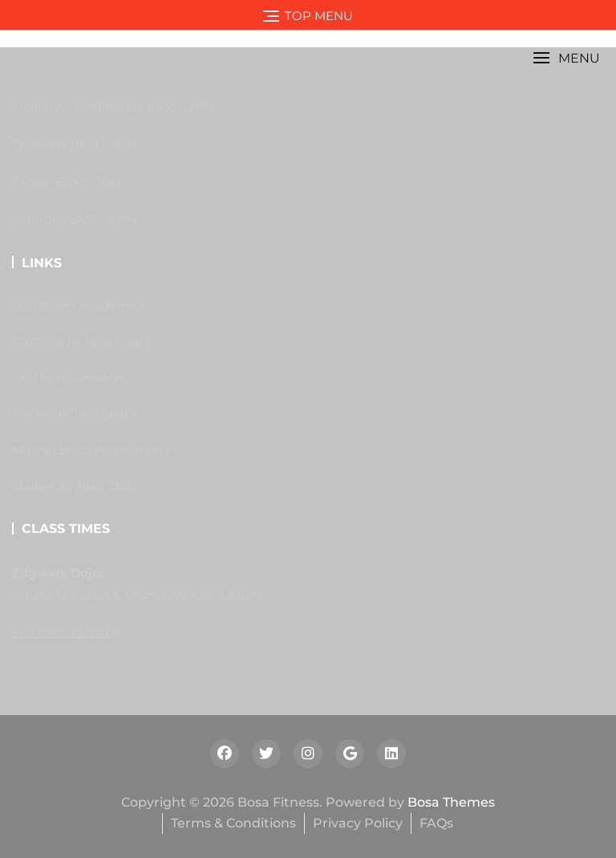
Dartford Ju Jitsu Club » (82, 342)
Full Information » (65, 632)
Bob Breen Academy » (78, 305)
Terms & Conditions (233, 823)
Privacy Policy (358, 823)
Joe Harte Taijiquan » (75, 414)
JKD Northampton (67, 378)
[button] (566, 58)
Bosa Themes (451, 802)
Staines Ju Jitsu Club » (78, 486)
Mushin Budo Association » (91, 450)
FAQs (436, 823)
